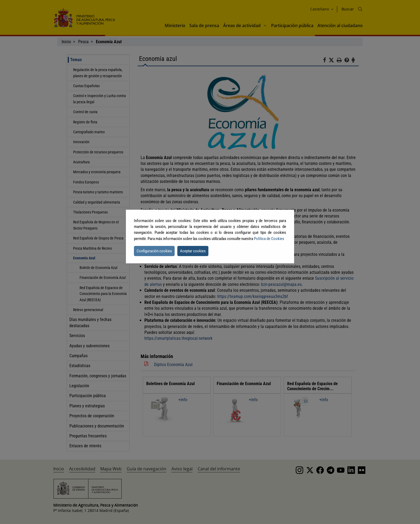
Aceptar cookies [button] (193, 251)
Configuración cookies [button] (154, 251)
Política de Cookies (269, 239)
